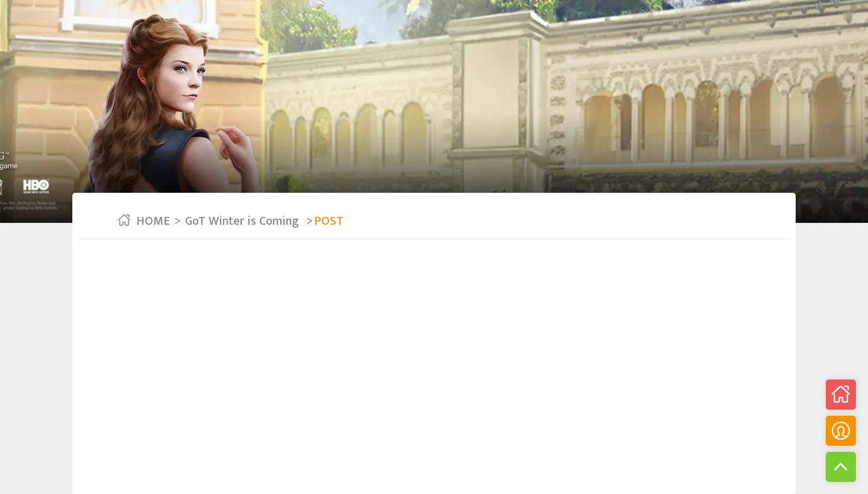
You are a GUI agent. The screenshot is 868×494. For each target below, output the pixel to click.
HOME (153, 221)
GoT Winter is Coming (244, 221)
